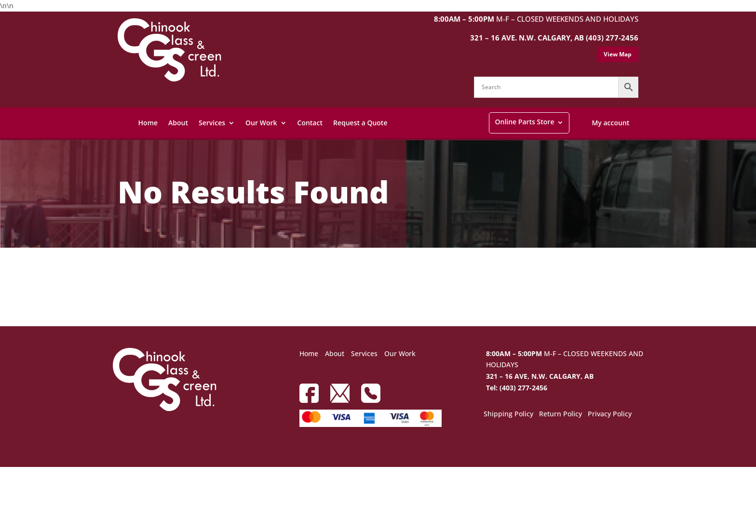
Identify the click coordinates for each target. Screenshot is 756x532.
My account (610, 123)
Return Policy (560, 414)
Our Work (261, 123)
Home (148, 123)
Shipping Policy (508, 414)
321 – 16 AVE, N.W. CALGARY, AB (540, 376)
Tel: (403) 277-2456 (517, 388)
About (178, 123)
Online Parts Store (524, 122)
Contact (310, 123)
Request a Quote (360, 123)
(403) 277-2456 (612, 38)
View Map (618, 54)
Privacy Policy (610, 414)
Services (212, 123)
